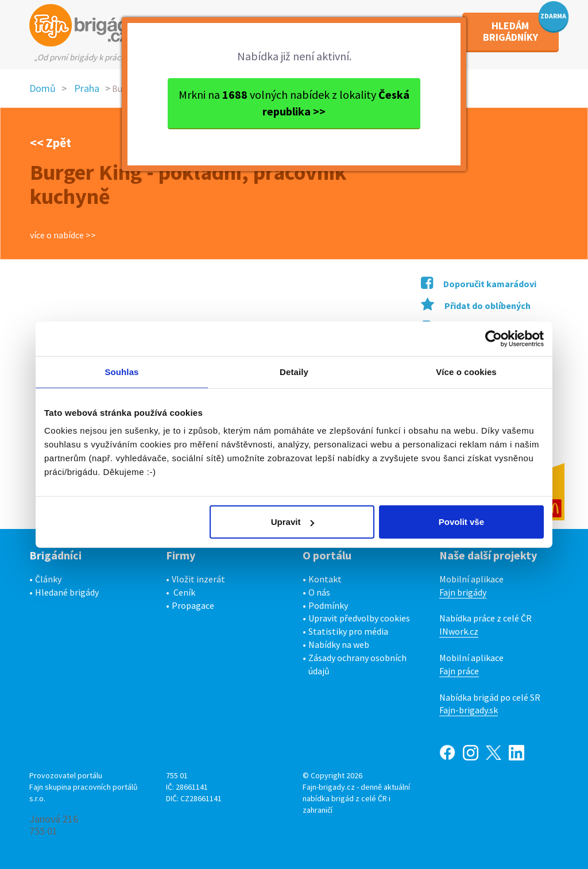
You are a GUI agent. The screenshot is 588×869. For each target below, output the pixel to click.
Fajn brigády (463, 592)
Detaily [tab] (294, 371)
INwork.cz (459, 631)
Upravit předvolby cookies (359, 618)
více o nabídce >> (63, 235)
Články (48, 579)
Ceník (184, 592)
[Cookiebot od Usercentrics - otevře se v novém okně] (494, 338)
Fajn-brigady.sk (469, 710)
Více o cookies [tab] (466, 371)
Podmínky (328, 605)
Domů (42, 88)
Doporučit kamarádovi (479, 284)
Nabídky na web (339, 644)
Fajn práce (459, 671)
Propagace (193, 605)
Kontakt (325, 579)
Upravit (293, 522)
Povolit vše (461, 522)
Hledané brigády (67, 592)
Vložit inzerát (198, 579)
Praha (87, 88)
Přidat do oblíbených (476, 306)
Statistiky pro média (348, 631)
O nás (319, 592)
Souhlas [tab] (121, 371)
